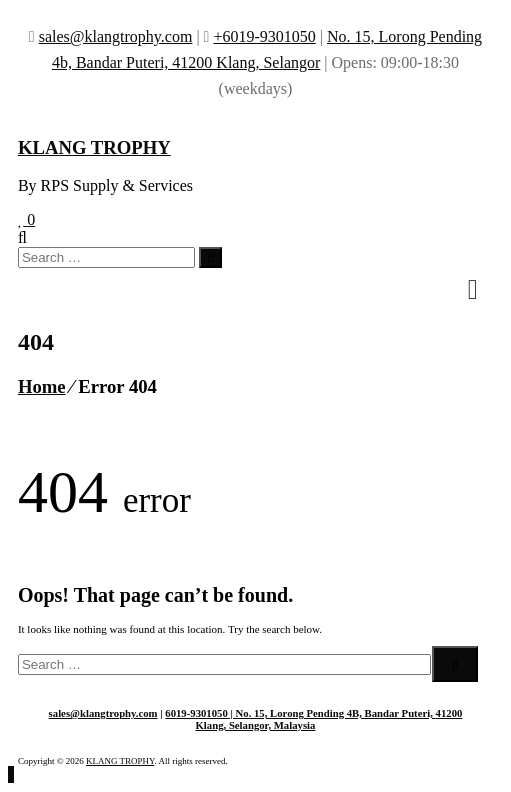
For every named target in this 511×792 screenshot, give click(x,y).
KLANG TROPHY (94, 147)
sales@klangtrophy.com (116, 36)
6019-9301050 (196, 713)
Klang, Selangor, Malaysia (256, 725)
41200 (449, 713)
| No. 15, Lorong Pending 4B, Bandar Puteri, (332, 713)
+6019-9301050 (264, 36)
